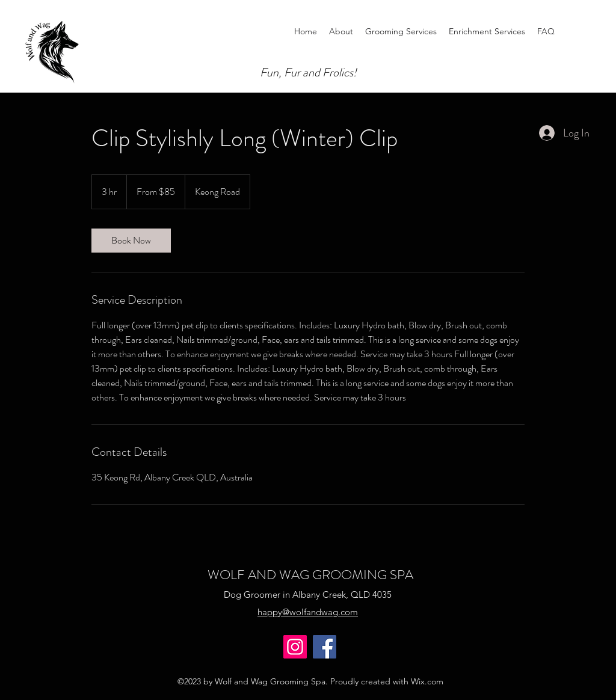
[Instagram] (295, 647)
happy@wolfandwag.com (308, 612)
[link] (131, 241)
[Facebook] (325, 647)
